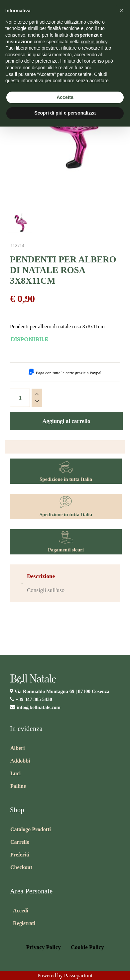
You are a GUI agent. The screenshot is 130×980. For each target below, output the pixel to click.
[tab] (41, 577)
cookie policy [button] (94, 42)
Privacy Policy (44, 947)
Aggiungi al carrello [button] (66, 421)
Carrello (20, 842)
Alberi (18, 748)
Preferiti (20, 855)
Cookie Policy (87, 947)
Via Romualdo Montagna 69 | (62, 691)
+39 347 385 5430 (34, 699)
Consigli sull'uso (46, 590)
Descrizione (41, 576)
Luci (15, 773)
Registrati (24, 923)
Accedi (21, 911)
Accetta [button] (65, 97)
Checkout (21, 867)
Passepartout (78, 976)
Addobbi (20, 761)
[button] (121, 11)
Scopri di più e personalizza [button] (65, 113)
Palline (18, 786)
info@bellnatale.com (39, 707)
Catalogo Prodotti (31, 829)
